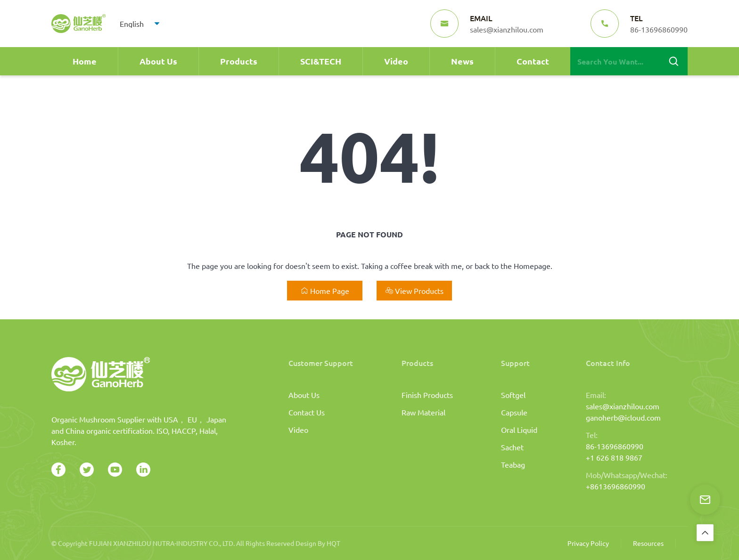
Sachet (512, 447)
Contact (533, 61)
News (462, 61)
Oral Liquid (519, 430)
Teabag (513, 464)
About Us (158, 61)
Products (239, 61)
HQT (333, 543)
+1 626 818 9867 (614, 457)
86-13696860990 (615, 446)
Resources (648, 543)
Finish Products (427, 395)
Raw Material (423, 412)
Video (396, 61)
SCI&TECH (321, 61)
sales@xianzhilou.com (623, 406)
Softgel (513, 395)
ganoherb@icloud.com (623, 417)
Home (85, 61)
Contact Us (307, 412)
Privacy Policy (588, 543)
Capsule (514, 412)
